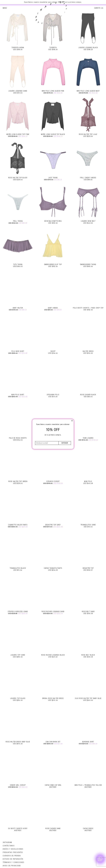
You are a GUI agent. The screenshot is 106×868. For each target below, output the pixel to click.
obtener (65, 443)
